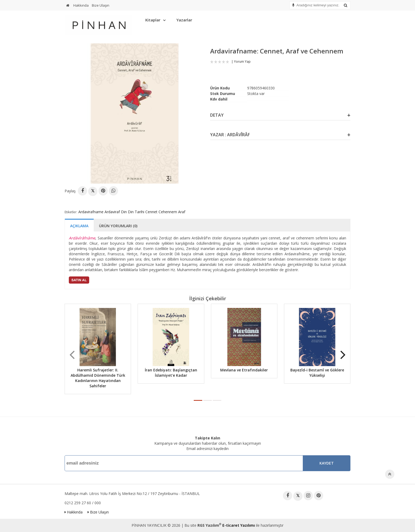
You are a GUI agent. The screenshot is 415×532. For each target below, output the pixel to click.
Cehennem (168, 212)
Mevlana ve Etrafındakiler (244, 370)
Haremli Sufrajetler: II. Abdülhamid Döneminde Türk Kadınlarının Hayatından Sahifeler (98, 378)
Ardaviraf (112, 212)
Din (124, 212)
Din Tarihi (136, 212)
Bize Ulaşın (101, 5)
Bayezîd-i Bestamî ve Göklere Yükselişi (317, 373)
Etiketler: (71, 212)
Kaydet (327, 463)
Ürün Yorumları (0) (118, 226)
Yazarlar (184, 20)
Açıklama (79, 226)
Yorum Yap (242, 62)
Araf (182, 212)
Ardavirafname (91, 212)
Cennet (151, 212)
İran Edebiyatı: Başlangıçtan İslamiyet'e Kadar (171, 373)
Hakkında (81, 5)
